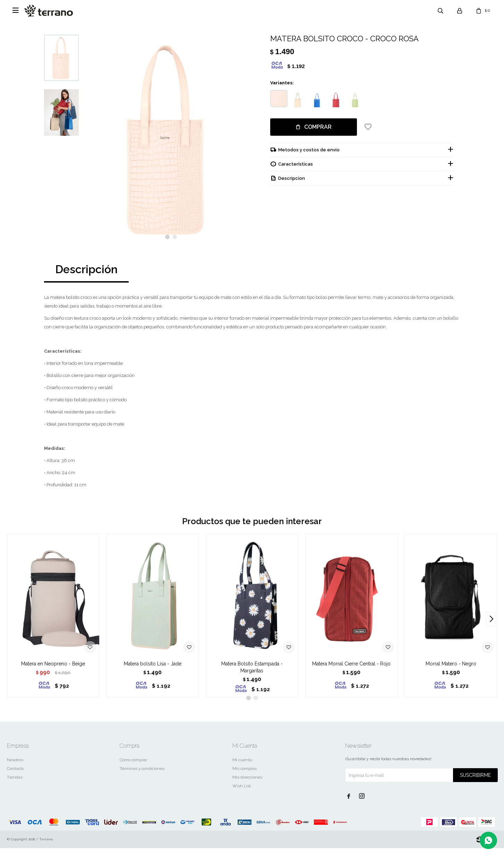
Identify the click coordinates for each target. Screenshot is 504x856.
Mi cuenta (242, 768)
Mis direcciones (247, 785)
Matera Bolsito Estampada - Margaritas (252, 675)
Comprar (318, 127)
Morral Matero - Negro (451, 672)
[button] (167, 245)
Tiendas (15, 785)
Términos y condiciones (142, 777)
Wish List (242, 794)
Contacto (15, 777)
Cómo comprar (133, 768)
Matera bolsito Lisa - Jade (153, 672)
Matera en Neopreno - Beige (53, 672)
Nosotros (15, 768)
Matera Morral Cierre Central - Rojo (351, 672)
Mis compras (245, 777)
